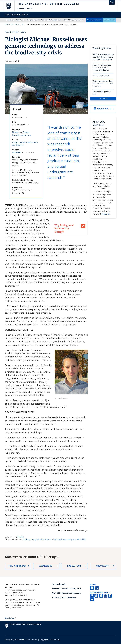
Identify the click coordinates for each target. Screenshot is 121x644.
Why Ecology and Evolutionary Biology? (64, 228)
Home (7, 24)
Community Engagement (51, 20)
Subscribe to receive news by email (67, 589)
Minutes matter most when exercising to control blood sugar (102, 68)
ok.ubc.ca (105, 214)
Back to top (11, 618)
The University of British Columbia (11, 6)
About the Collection (72, 20)
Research (10, 20)
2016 (12, 24)
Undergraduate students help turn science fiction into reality (103, 84)
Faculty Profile (12, 32)
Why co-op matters (101, 76)
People (19, 20)
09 (23, 24)
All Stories (103, 99)
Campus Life (32, 20)
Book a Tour (74, 566)
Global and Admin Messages (64, 597)
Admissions (46, 566)
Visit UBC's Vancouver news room (66, 593)
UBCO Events (110, 20)
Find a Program (17, 566)
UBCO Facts (102, 566)
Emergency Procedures (14, 640)
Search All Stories (94, 20)
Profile (21, 537)
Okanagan (17, 152)
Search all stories (59, 584)
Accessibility (55, 640)
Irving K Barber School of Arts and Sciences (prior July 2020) (58, 539)
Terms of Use (32, 640)
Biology (15, 132)
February (18, 24)
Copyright (44, 640)
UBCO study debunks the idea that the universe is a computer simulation (103, 57)
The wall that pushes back (101, 93)
